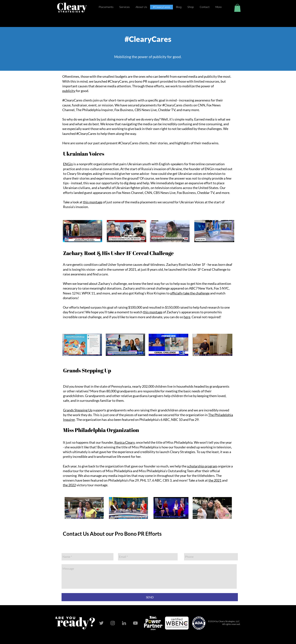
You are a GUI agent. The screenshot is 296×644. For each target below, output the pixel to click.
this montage (93, 202)
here (187, 317)
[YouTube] (135, 623)
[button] (141, 7)
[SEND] (150, 597)
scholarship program (202, 466)
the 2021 (215, 480)
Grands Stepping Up (78, 410)
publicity (69, 91)
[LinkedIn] (124, 623)
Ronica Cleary (124, 442)
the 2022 (69, 485)
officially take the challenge (190, 293)
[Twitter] (101, 623)
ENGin (68, 164)
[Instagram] (113, 623)
